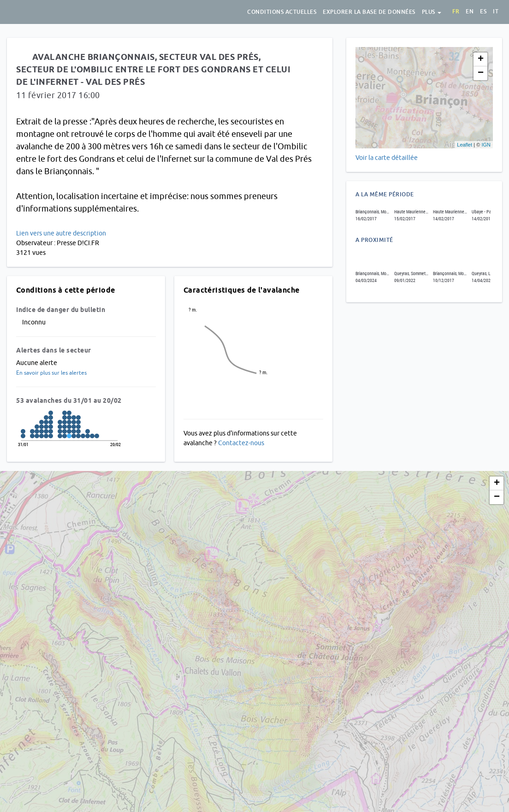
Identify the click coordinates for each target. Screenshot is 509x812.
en (470, 12)
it (496, 12)
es (483, 12)
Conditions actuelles (282, 12)
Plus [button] (432, 12)
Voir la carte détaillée (387, 158)
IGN (486, 145)
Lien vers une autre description (61, 233)
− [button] (481, 73)
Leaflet (465, 145)
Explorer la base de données (369, 12)
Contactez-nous (241, 443)
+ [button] (481, 59)
